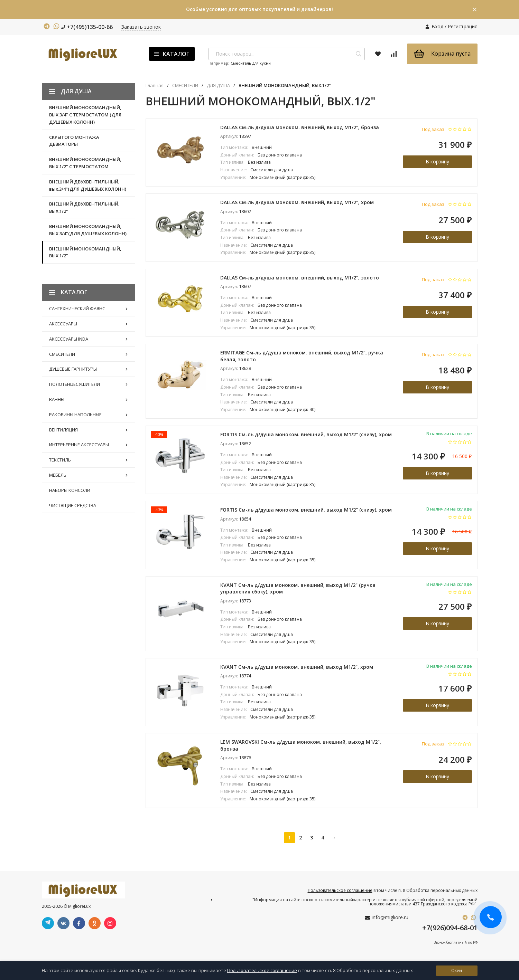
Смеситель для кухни (251, 63)
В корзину (437, 161)
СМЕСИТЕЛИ (185, 85)
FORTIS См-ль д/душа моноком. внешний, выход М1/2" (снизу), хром (306, 434)
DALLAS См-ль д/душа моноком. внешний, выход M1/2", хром (297, 202)
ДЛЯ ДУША (218, 85)
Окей (457, 971)
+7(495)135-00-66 (87, 27)
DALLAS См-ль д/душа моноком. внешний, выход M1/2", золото (300, 278)
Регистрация (463, 26)
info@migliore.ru (390, 917)
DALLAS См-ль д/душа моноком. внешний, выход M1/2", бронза (300, 127)
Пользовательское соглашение (340, 890)
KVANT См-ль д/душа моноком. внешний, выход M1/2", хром (297, 667)
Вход (437, 26)
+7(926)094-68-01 (450, 928)
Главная (155, 85)
